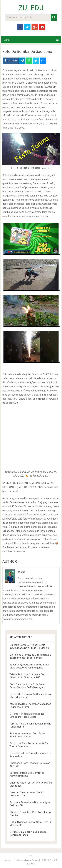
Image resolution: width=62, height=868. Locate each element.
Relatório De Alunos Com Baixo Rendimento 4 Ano (27, 735)
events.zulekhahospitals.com (18, 860)
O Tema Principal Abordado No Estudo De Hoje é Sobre (27, 715)
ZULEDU (31, 8)
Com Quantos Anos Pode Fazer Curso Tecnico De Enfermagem (27, 686)
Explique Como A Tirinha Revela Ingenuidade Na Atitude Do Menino (29, 646)
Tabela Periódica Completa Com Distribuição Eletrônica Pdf (28, 676)
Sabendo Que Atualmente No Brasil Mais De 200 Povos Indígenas (29, 666)
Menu (6, 40)
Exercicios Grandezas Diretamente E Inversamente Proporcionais (30, 656)
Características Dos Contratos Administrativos (27, 774)
